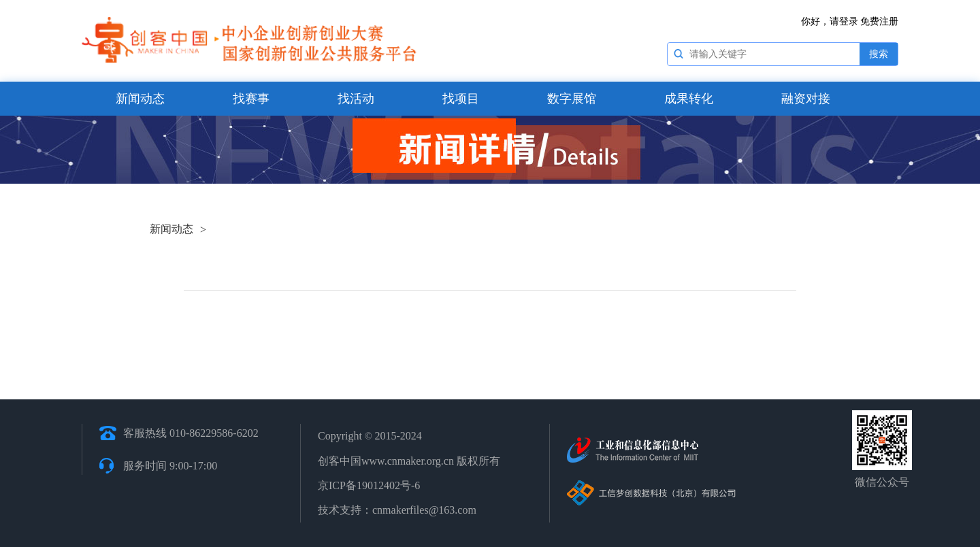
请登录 (844, 21)
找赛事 (251, 99)
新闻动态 (140, 99)
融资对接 (806, 99)
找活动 (356, 99)
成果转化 (689, 99)
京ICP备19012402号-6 (369, 485)
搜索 (879, 54)
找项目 (461, 99)
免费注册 (879, 21)
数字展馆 (572, 99)
